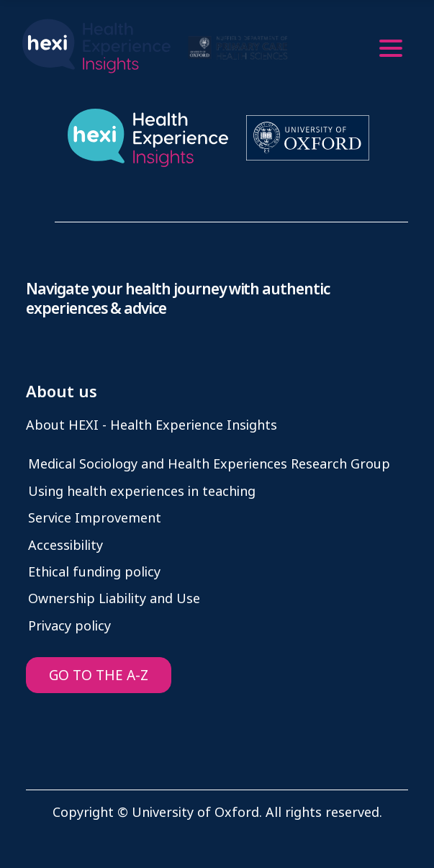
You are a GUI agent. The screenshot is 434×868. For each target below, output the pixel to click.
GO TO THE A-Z (99, 675)
